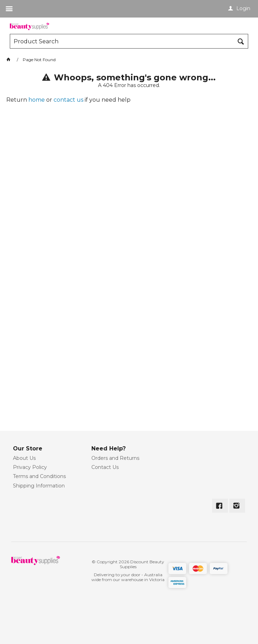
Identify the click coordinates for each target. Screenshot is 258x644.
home (37, 100)
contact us (68, 100)
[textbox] (122, 41)
